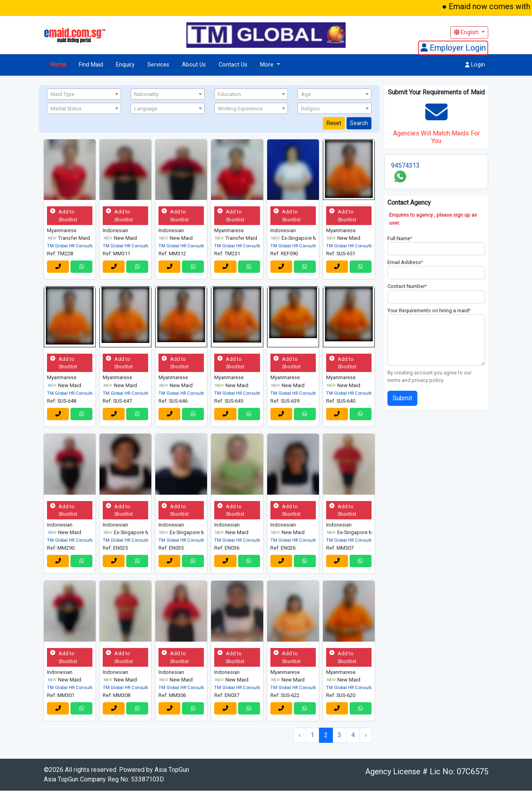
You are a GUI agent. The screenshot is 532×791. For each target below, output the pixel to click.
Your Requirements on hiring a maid (429, 310)
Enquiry (125, 65)
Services (158, 65)
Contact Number (407, 286)
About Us (194, 65)
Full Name (400, 238)
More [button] (268, 65)
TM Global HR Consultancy (74, 246)
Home (58, 65)
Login (475, 65)
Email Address (405, 262)
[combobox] (84, 94)
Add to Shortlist (64, 216)
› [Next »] (366, 735)
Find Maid (91, 65)
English (467, 32)
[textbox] (84, 94)
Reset (334, 123)
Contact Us (233, 65)
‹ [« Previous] (300, 735)
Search (359, 123)
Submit (402, 398)
